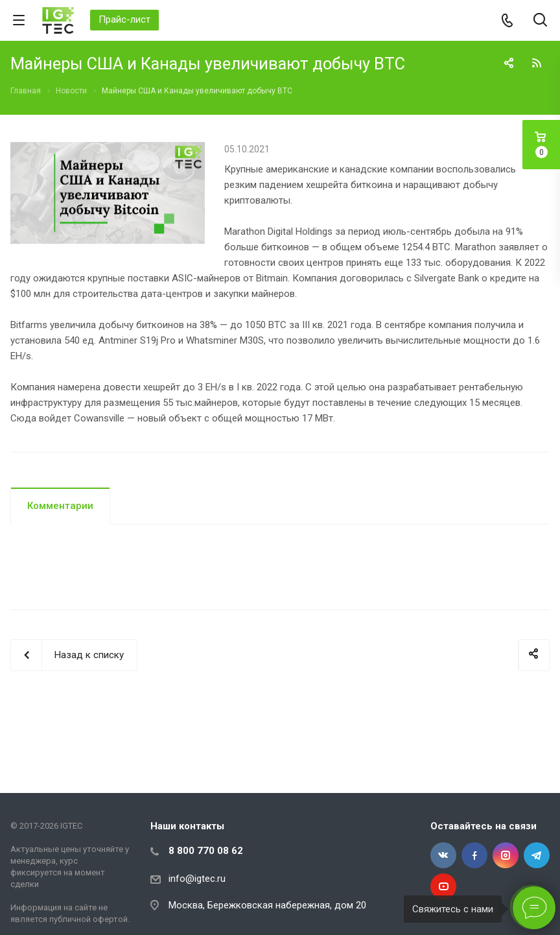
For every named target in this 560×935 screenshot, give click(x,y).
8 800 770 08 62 (206, 851)
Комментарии (60, 506)
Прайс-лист (124, 19)
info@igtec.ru (197, 879)
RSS (537, 63)
